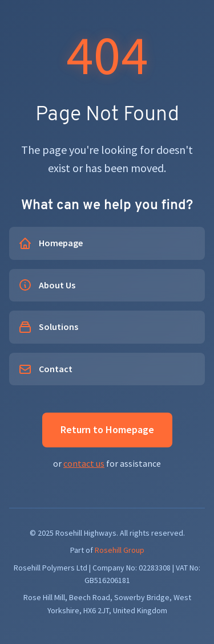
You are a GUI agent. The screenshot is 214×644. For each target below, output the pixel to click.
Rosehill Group (120, 550)
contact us (84, 463)
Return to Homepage (107, 429)
